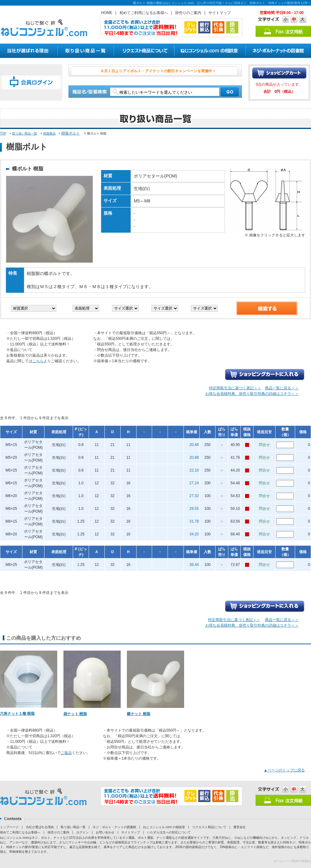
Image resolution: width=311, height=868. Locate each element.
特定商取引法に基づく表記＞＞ (235, 388)
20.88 (194, 458)
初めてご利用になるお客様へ (144, 13)
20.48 (194, 445)
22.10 (194, 470)
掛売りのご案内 (188, 13)
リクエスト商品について (209, 827)
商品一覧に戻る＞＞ (282, 388)
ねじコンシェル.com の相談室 (164, 827)
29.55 (194, 509)
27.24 (194, 483)
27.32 (194, 496)
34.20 (194, 534)
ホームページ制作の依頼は (292, 861)
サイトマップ (220, 13)
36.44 (194, 565)
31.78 (194, 521)
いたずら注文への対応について (169, 832)
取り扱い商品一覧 (25, 133)
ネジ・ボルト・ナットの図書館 (114, 827)
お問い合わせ (105, 832)
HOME (107, 13)
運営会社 (239, 827)
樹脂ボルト (71, 133)
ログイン (82, 832)
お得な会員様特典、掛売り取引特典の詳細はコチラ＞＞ (252, 394)
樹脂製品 (49, 133)
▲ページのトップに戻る (284, 770)
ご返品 (66, 753)
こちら (38, 361)
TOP (3, 133)
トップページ (9, 827)
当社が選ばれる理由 (40, 827)
